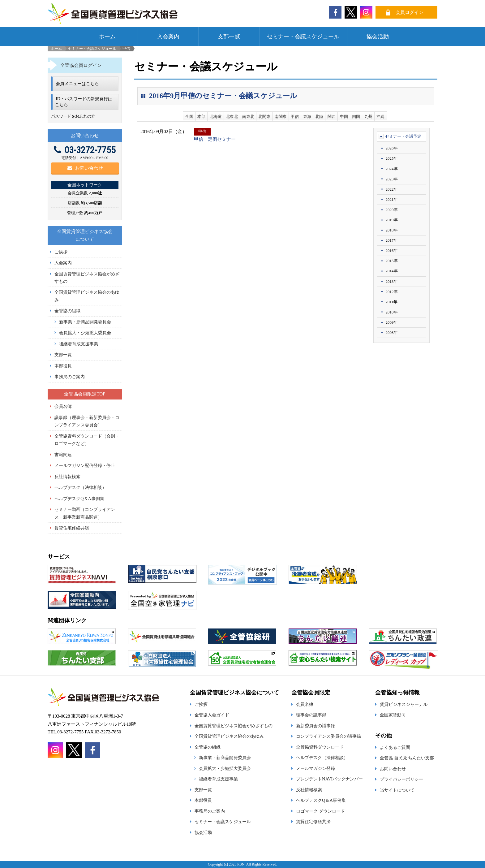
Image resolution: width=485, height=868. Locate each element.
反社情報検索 (67, 477)
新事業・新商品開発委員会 (85, 322)
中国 (344, 117)
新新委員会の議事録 (315, 726)
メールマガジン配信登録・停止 (85, 465)
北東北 (232, 117)
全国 (189, 117)
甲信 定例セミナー (215, 139)
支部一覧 (229, 37)
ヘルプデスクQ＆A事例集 (79, 499)
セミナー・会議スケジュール (303, 37)
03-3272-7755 (85, 150)
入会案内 (168, 37)
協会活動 (378, 37)
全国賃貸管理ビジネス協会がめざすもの (234, 726)
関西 (332, 117)
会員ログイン (410, 12)
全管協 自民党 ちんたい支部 (407, 758)
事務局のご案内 (70, 377)
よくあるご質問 (395, 747)
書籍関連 (63, 455)
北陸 (319, 117)
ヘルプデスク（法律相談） (80, 487)
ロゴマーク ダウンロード (320, 811)
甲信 (295, 117)
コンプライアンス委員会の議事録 (328, 736)
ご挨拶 (61, 252)
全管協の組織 (67, 311)
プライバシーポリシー (401, 779)
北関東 (264, 117)
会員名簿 (63, 406)
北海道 (216, 117)
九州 (368, 117)
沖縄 (380, 117)
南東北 (248, 117)
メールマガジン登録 (315, 768)
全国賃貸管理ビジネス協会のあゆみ (229, 736)
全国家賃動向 (393, 715)
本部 (201, 117)
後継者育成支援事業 (79, 344)
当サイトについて (397, 790)
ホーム (107, 37)
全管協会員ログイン (81, 65)
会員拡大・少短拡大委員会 (85, 333)
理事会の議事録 (311, 715)
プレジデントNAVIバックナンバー (329, 779)
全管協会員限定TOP (85, 394)
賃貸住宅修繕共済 (72, 528)
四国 (356, 117)
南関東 (281, 117)
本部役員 (63, 366)
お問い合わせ (85, 168)
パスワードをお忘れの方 (73, 116)
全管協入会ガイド (212, 715)
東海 (307, 117)
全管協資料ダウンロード (320, 747)
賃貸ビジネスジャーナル (404, 704)
